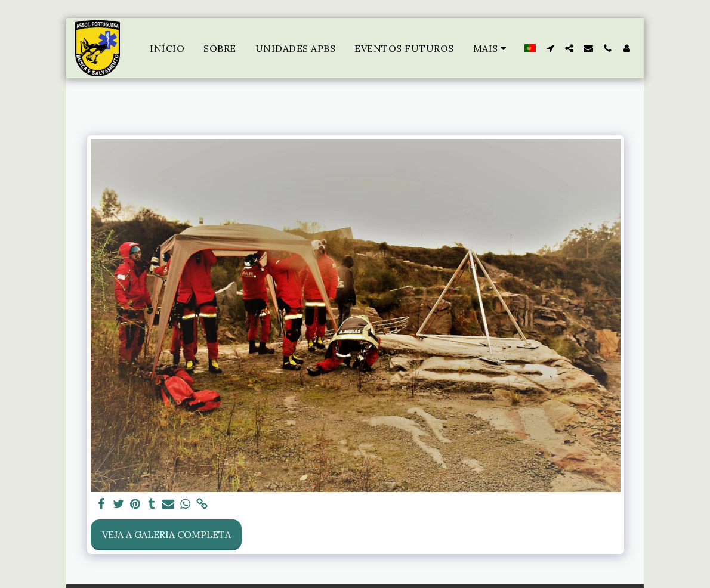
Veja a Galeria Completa (166, 534)
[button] (550, 48)
